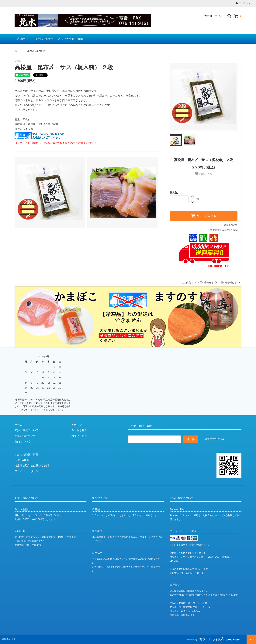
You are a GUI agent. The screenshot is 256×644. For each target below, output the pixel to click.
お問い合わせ (45, 39)
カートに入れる (204, 216)
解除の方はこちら (215, 439)
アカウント (245, 3)
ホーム (18, 51)
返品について (231, 225)
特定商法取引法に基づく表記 (32, 466)
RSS (17, 460)
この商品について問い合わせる (200, 283)
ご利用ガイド (23, 39)
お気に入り (204, 174)
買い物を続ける (231, 283)
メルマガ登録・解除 (70, 39)
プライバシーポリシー (28, 471)
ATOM (26, 460)
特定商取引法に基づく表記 (224, 230)
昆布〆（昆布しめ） (37, 51)
